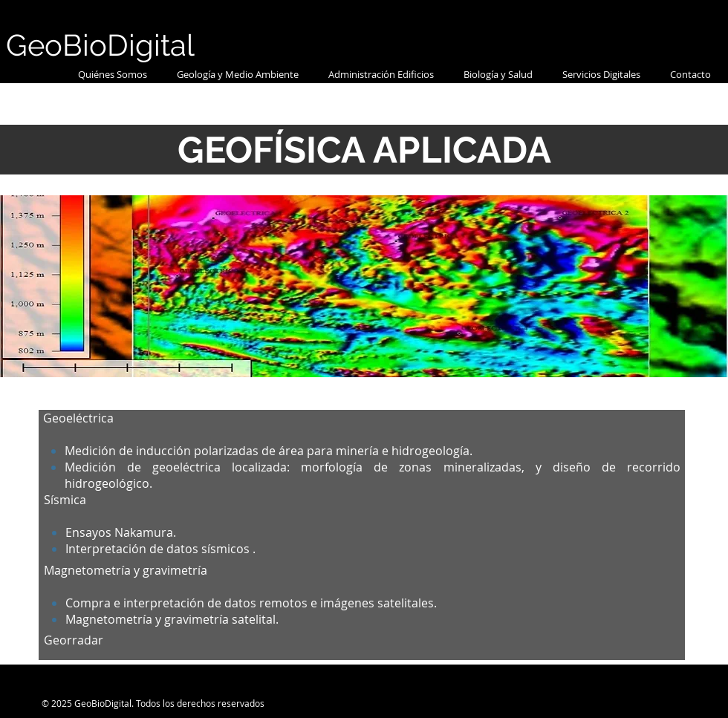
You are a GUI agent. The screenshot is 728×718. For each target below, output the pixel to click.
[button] (238, 75)
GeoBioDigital (100, 45)
